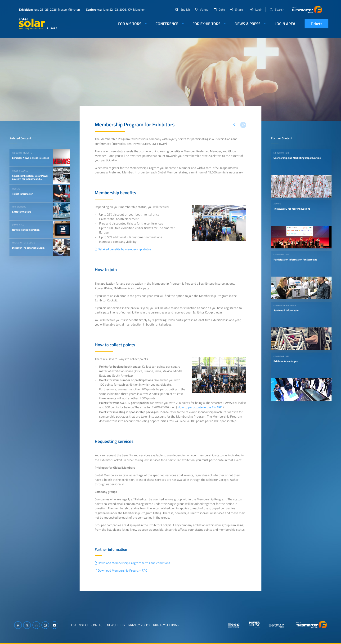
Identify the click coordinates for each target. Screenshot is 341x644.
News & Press (248, 24)
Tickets (316, 24)
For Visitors (130, 24)
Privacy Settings (166, 625)
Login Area (285, 24)
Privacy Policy (139, 625)
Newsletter (116, 625)
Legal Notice (79, 625)
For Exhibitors (206, 24)
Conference (167, 24)
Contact (98, 625)
